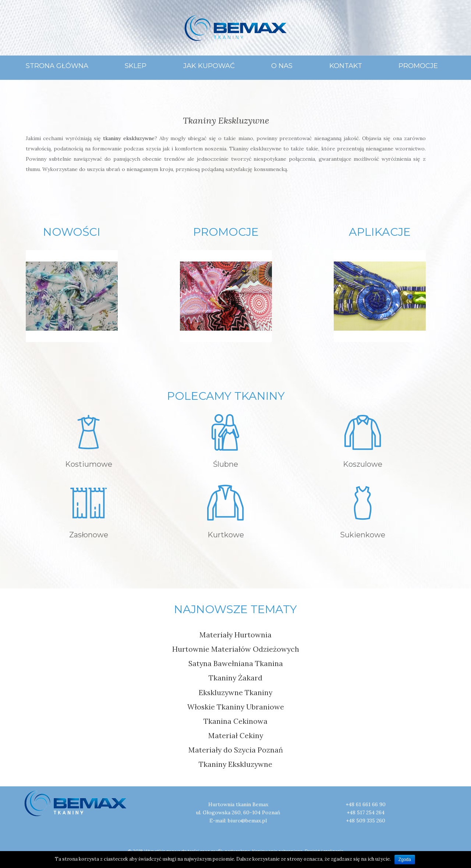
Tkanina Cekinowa (235, 721)
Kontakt (346, 66)
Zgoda (405, 860)
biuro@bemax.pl (247, 821)
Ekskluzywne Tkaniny (235, 692)
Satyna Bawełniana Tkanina (236, 663)
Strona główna (57, 66)
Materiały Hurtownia (235, 635)
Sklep (136, 66)
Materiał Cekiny (236, 735)
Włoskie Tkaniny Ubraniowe (236, 707)
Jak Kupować (209, 66)
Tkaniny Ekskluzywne (226, 120)
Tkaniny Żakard (235, 678)
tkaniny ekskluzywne (129, 138)
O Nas (282, 66)
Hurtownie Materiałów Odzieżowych (236, 649)
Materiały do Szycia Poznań (236, 750)
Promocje (418, 66)
